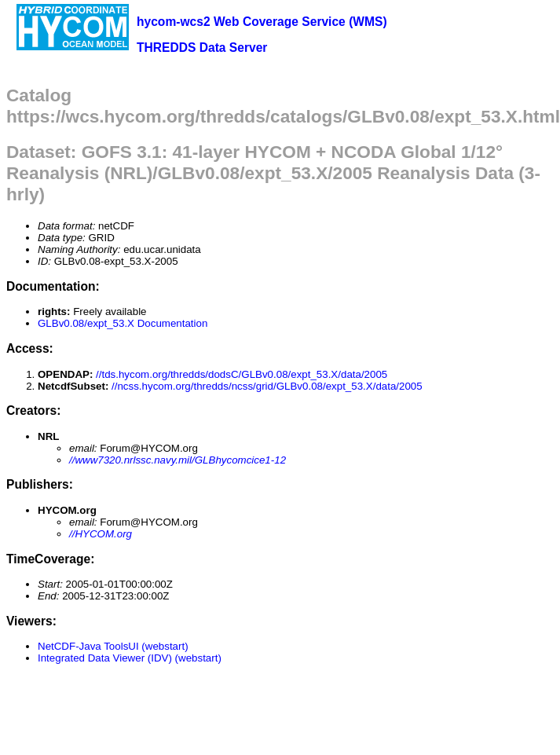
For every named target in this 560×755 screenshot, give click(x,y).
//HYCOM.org (101, 534)
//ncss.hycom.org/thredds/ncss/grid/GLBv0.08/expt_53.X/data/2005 (267, 386)
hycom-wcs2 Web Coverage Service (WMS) (262, 22)
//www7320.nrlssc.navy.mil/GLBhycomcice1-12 (178, 460)
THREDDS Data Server (202, 48)
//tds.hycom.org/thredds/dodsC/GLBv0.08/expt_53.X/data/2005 (242, 374)
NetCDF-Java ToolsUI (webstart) (113, 646)
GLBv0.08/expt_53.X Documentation (123, 323)
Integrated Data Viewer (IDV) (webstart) (130, 658)
